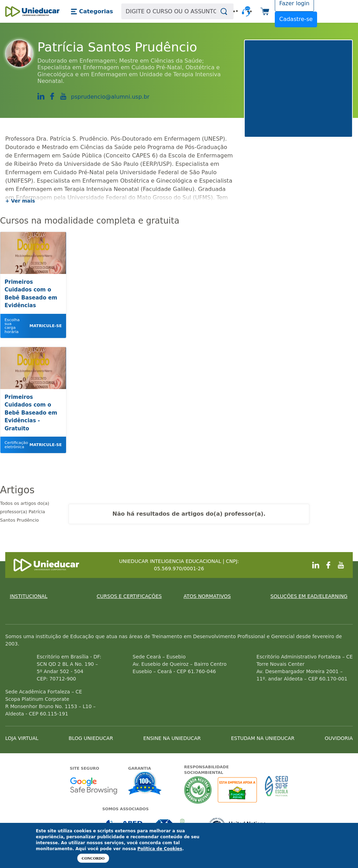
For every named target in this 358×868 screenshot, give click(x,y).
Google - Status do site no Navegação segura (94, 786)
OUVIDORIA (339, 738)
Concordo (93, 858)
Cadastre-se (296, 19)
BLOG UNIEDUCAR (91, 738)
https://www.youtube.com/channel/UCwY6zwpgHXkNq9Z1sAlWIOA (63, 96)
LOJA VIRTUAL (22, 738)
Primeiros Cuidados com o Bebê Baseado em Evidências (31, 294)
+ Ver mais (20, 201)
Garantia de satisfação (145, 784)
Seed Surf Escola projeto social (277, 790)
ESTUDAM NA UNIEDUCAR (263, 738)
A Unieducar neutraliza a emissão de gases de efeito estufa (198, 790)
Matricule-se (45, 326)
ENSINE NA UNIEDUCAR (172, 738)
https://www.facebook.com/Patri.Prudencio (52, 96)
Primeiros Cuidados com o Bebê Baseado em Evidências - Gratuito (31, 413)
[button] (92, 12)
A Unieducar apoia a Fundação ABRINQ (238, 790)
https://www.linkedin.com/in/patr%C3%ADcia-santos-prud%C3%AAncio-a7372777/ (41, 97)
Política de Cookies (160, 849)
